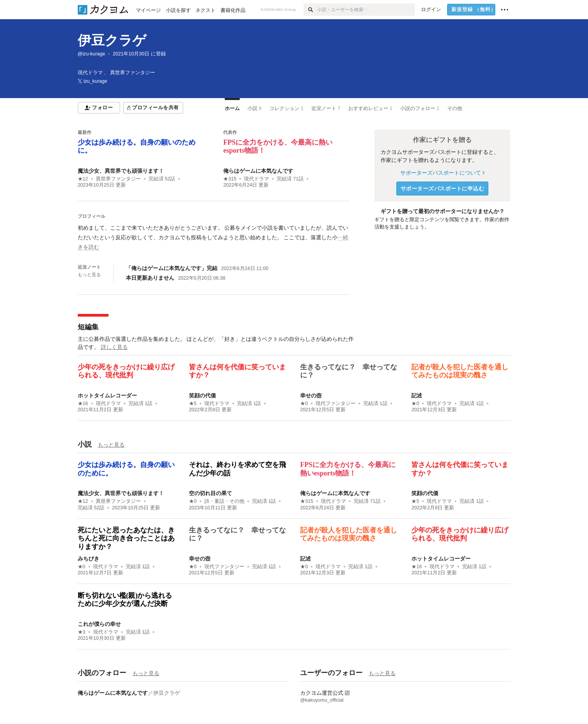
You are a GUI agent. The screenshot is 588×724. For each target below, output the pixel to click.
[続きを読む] (214, 238)
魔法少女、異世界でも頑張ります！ (121, 171)
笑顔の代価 (202, 395)
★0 (304, 404)
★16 (83, 404)
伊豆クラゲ (112, 40)
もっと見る (89, 275)
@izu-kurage (92, 54)
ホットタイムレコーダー (107, 395)
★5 (193, 404)
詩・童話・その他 (224, 501)
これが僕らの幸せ (99, 624)
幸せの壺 (311, 395)
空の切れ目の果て (210, 493)
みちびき (89, 559)
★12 (83, 179)
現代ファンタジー (336, 404)
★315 (230, 179)
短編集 (88, 327)
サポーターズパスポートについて (442, 173)
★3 (82, 632)
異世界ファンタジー (118, 179)
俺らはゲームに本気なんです (258, 171)
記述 (417, 395)
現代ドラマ (256, 179)
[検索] (310, 10)
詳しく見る (114, 347)
